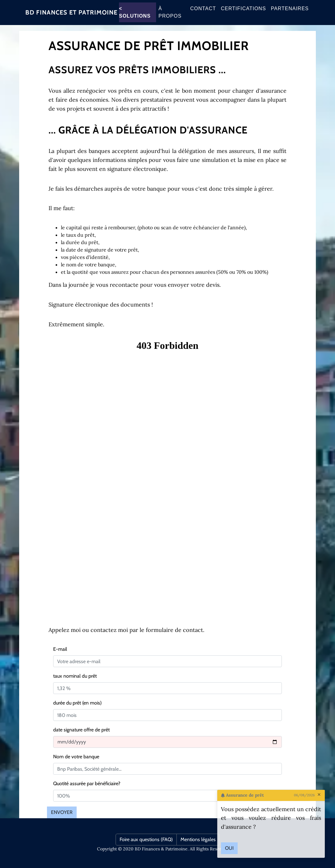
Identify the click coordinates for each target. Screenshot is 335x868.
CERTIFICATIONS (244, 12)
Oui (229, 848)
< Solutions (135, 16)
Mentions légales (198, 839)
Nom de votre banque (76, 757)
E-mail (60, 649)
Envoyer (62, 812)
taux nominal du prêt (75, 676)
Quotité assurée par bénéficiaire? (87, 783)
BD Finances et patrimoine (71, 16)
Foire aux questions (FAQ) (146, 839)
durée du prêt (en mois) (77, 703)
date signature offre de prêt (81, 730)
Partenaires (290, 12)
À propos (170, 16)
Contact (203, 12)
